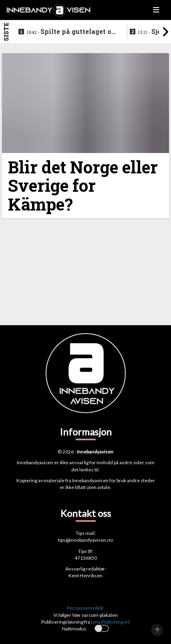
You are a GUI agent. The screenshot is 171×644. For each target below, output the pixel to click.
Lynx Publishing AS (110, 622)
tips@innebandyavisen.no (85, 540)
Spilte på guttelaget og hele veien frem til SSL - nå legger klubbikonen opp (71, 32)
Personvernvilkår (85, 608)
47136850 (86, 558)
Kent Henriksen (85, 575)
